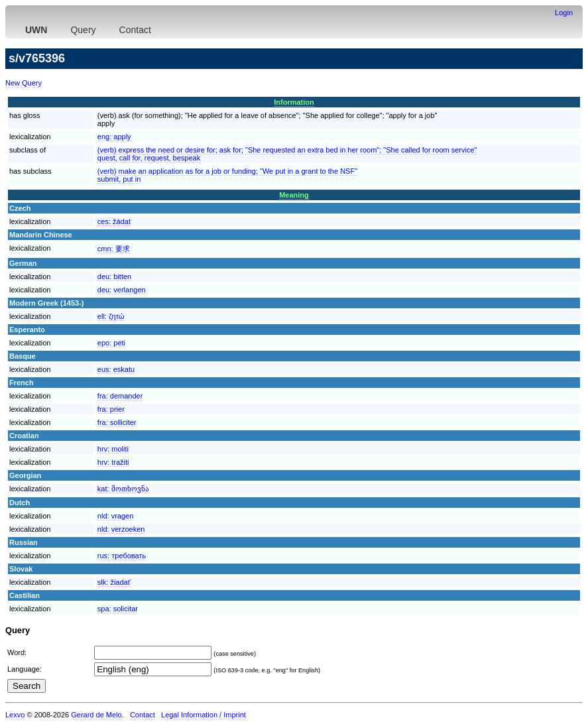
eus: (116, 369)
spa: (118, 609)
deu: (114, 276)
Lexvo (15, 715)
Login (564, 13)
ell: (111, 316)
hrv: (113, 449)
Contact (135, 30)
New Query (24, 83)
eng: (114, 137)
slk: (114, 582)
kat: (123, 489)
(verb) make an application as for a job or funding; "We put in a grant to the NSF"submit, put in (227, 175)
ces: (114, 221)
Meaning (294, 195)
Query (83, 30)
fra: (120, 396)
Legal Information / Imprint (204, 715)
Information (294, 102)
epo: (111, 343)
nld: (115, 516)
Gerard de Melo (96, 715)
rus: (122, 556)
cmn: (114, 249)
